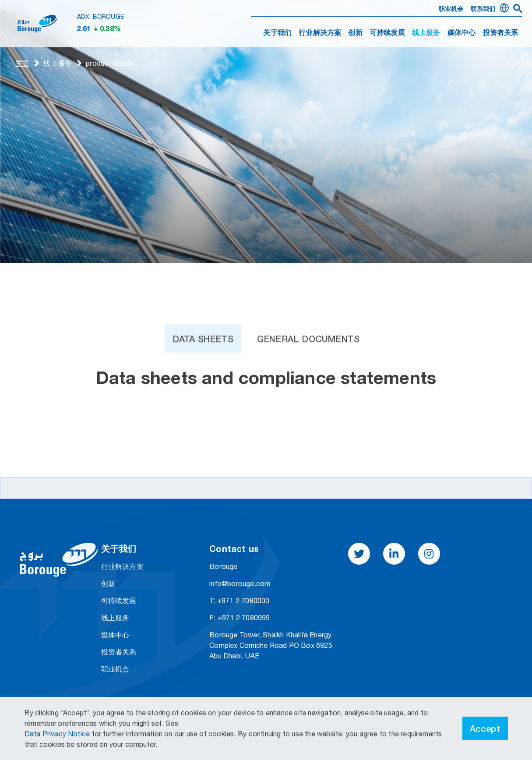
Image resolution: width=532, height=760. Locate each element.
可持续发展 (387, 33)
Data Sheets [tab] (203, 354)
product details (110, 63)
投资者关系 (501, 33)
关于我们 (277, 33)
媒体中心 (462, 33)
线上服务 (58, 63)
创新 (355, 33)
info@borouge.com (240, 583)
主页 (22, 63)
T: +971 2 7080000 (239, 601)
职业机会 (451, 9)
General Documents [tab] (308, 354)
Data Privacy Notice (58, 734)
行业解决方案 (320, 33)
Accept (485, 728)
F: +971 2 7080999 (240, 618)
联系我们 (483, 9)
